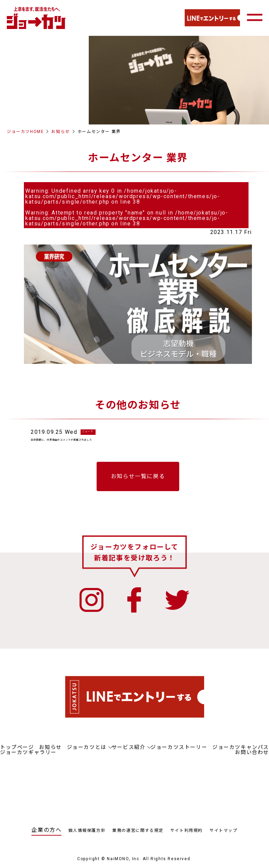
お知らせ (60, 132)
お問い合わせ (252, 759)
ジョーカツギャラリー (28, 759)
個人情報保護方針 (87, 837)
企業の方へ (46, 836)
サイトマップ (224, 837)
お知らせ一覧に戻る (138, 482)
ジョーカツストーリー (179, 753)
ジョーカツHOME (25, 132)
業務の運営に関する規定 (138, 837)
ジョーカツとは (87, 753)
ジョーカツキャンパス (241, 753)
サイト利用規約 (187, 837)
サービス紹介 (129, 753)
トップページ (17, 753)
